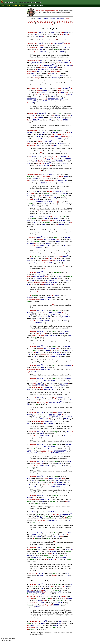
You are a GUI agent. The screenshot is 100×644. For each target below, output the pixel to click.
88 (57, 39)
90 (41, 153)
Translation (14, 6)
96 (44, 268)
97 (37, 291)
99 (54, 542)
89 (36, 150)
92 (42, 170)
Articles (34, 6)
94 (64, 229)
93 (39, 211)
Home (29, 6)
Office (20, 6)
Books (24, 6)
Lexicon (8, 6)
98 (53, 305)
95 (63, 266)
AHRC (3, 6)
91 (65, 168)
